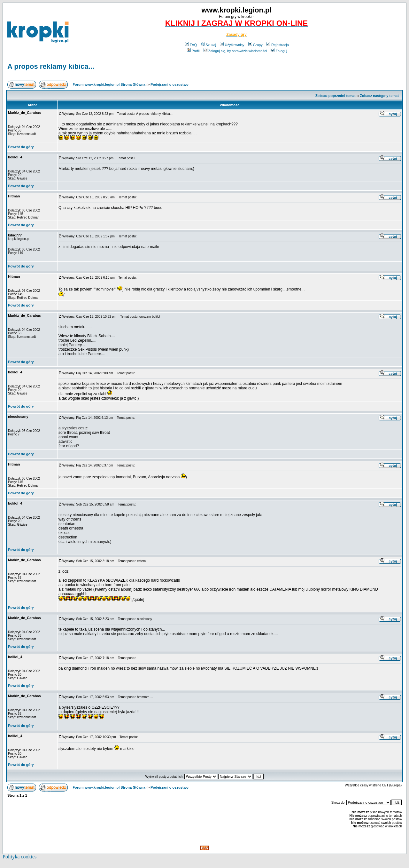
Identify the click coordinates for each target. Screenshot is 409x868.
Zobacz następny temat (379, 96)
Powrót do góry (21, 147)
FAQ (191, 45)
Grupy (255, 45)
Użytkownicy (232, 45)
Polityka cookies (19, 857)
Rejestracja (278, 45)
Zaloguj (279, 51)
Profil (193, 51)
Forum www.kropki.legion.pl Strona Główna (109, 84)
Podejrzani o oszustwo (170, 84)
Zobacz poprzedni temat (336, 96)
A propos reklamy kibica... (51, 66)
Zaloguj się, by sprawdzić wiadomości (235, 51)
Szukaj (208, 45)
